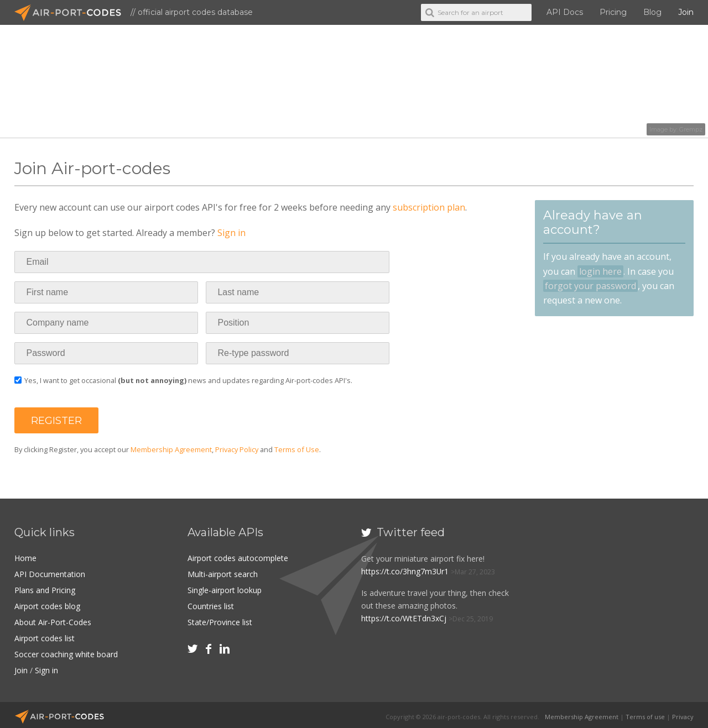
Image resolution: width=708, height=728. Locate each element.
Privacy (683, 713)
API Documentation (50, 574)
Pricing (613, 12)
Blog (652, 12)
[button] (56, 421)
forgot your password (590, 286)
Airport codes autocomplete (238, 558)
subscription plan (429, 207)
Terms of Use (297, 449)
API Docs (565, 12)
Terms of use (645, 713)
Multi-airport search (223, 574)
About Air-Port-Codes (53, 620)
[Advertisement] (616, 598)
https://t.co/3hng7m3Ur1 (405, 571)
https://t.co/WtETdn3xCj (404, 618)
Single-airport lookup (225, 589)
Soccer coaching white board (66, 651)
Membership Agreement (171, 449)
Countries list (211, 604)
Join (686, 12)
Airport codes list (45, 636)
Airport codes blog (47, 604)
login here (600, 271)
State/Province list (220, 620)
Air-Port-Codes (72, 13)
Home (25, 558)
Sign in (231, 233)
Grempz (691, 129)
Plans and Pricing (45, 589)
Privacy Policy (237, 449)
